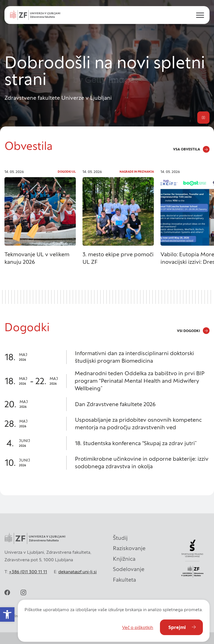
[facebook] (7, 592)
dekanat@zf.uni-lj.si (77, 572)
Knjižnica (124, 559)
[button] (7, 614)
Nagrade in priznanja (137, 172)
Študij (120, 538)
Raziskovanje (129, 548)
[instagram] (23, 592)
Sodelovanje (129, 569)
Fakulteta (124, 580)
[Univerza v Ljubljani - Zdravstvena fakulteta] (35, 15)
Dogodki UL (67, 172)
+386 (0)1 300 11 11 (28, 572)
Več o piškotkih (138, 627)
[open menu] (198, 15)
